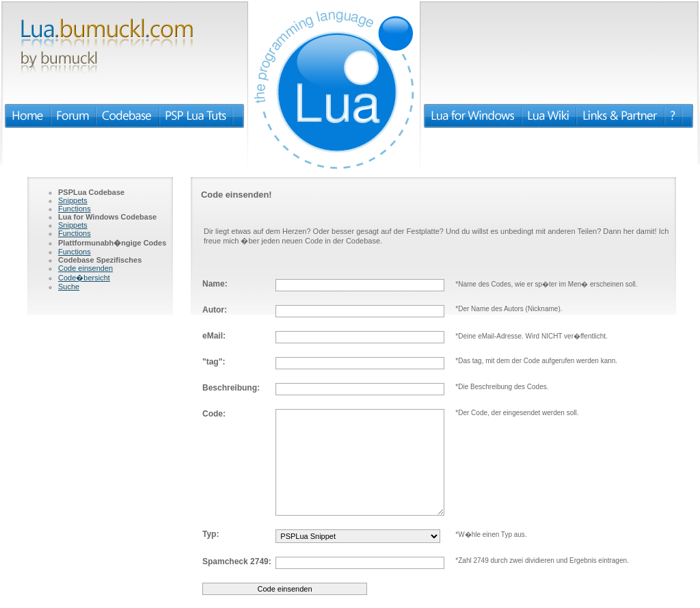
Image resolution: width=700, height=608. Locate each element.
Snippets (73, 200)
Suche (69, 287)
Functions (75, 209)
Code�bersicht (84, 278)
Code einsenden (85, 268)
